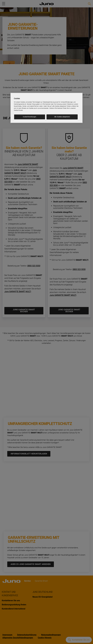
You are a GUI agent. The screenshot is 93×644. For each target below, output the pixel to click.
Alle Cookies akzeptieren (62, 117)
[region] (46, 108)
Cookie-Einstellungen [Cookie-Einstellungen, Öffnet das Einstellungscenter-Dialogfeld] (29, 117)
